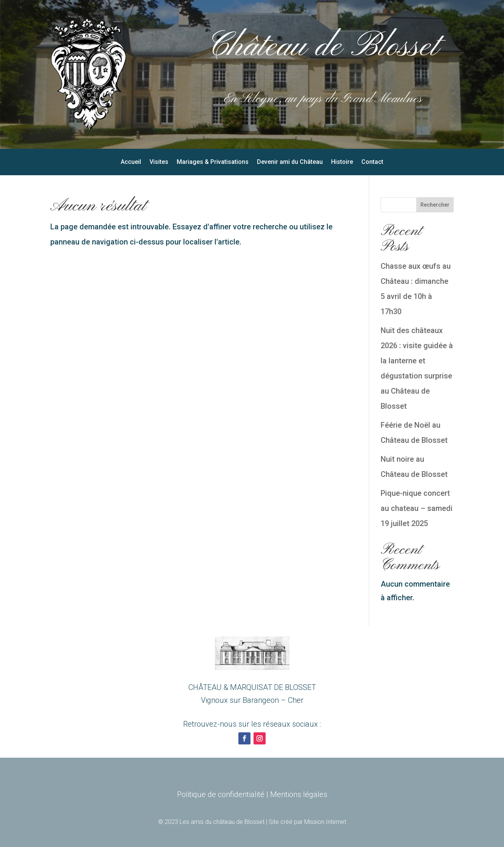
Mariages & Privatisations (213, 162)
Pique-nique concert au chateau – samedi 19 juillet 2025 (417, 508)
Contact (372, 162)
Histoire (342, 162)
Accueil (131, 162)
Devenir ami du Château (290, 162)
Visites (159, 162)
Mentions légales (299, 794)
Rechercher (435, 205)
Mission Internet (325, 822)
